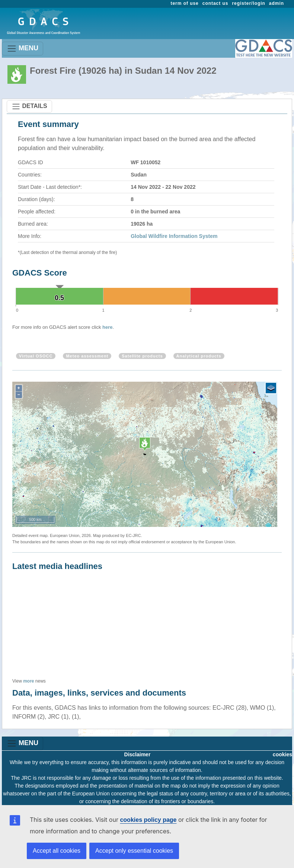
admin (277, 3)
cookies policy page (148, 820)
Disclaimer (138, 754)
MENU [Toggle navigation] (23, 49)
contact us (215, 3)
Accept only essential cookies (134, 851)
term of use (185, 3)
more (28, 681)
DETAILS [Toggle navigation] (29, 106)
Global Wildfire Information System (174, 236)
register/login (248, 3)
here (107, 327)
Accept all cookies (57, 851)
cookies (282, 754)
